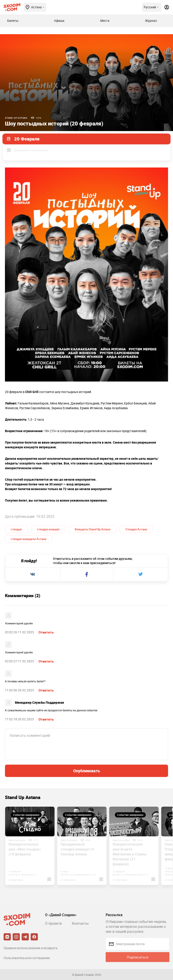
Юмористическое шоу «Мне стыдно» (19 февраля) (25, 849)
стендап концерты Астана (28, 539)
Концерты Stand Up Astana (93, 529)
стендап (16, 529)
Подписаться (138, 957)
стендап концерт (48, 529)
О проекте (53, 923)
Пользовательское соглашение (27, 958)
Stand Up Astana (16, 118)
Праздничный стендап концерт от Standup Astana (77, 849)
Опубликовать (87, 771)
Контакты (80, 923)
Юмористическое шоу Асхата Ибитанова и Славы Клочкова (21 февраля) (130, 854)
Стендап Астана (136, 529)
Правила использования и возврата (31, 948)
